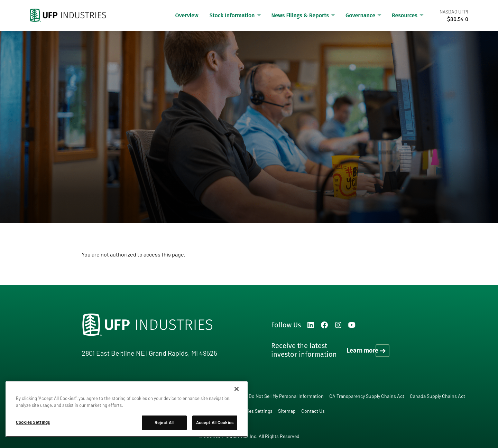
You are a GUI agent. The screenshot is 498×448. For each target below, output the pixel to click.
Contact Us (313, 411)
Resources (405, 15)
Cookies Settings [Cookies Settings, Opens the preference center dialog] (33, 422)
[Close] (237, 389)
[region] (127, 409)
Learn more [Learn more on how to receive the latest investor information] (362, 351)
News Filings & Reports (300, 15)
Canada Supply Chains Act (437, 396)
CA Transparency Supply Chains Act (367, 396)
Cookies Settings (255, 411)
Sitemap (287, 411)
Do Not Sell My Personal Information (286, 396)
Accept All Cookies (215, 422)
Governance (360, 15)
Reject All (164, 422)
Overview (187, 15)
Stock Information (232, 15)
